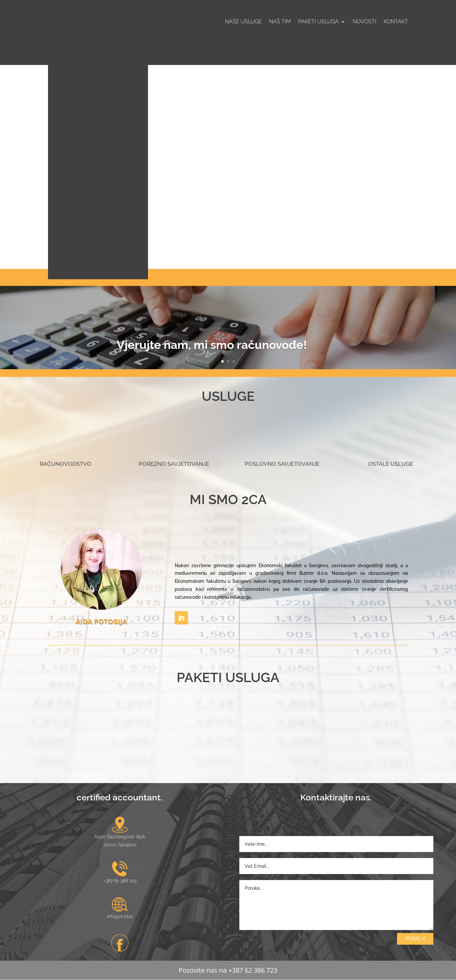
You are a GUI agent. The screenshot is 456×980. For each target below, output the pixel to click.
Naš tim (280, 22)
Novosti (364, 22)
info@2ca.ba (120, 916)
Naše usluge (243, 22)
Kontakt (396, 22)
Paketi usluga (318, 22)
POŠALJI (415, 939)
